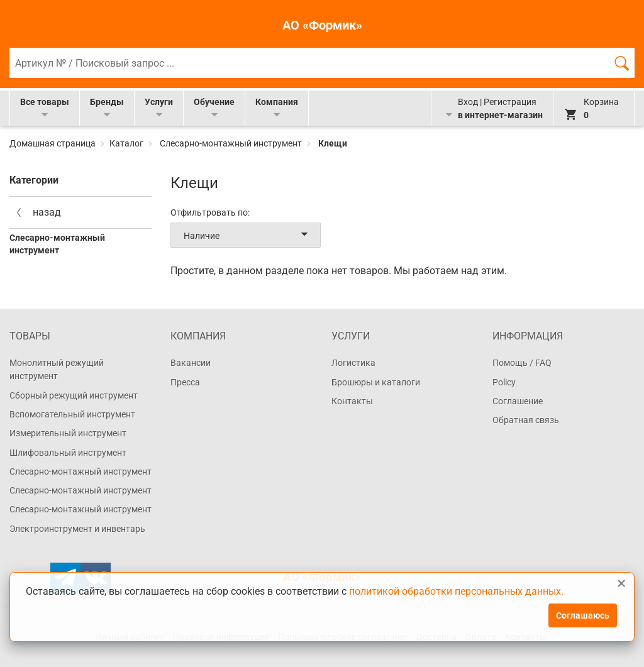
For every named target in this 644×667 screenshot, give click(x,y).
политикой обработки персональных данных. (456, 591)
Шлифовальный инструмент (68, 453)
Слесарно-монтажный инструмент (231, 143)
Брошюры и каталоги (376, 382)
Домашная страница (53, 143)
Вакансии (191, 363)
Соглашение (518, 401)
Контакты (352, 401)
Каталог (126, 143)
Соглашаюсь (583, 615)
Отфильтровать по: (210, 212)
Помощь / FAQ (522, 363)
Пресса (185, 382)
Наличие (248, 235)
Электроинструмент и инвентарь (77, 529)
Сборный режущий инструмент (74, 395)
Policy (504, 382)
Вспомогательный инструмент (72, 414)
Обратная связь (526, 420)
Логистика (353, 363)
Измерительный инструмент (68, 433)
